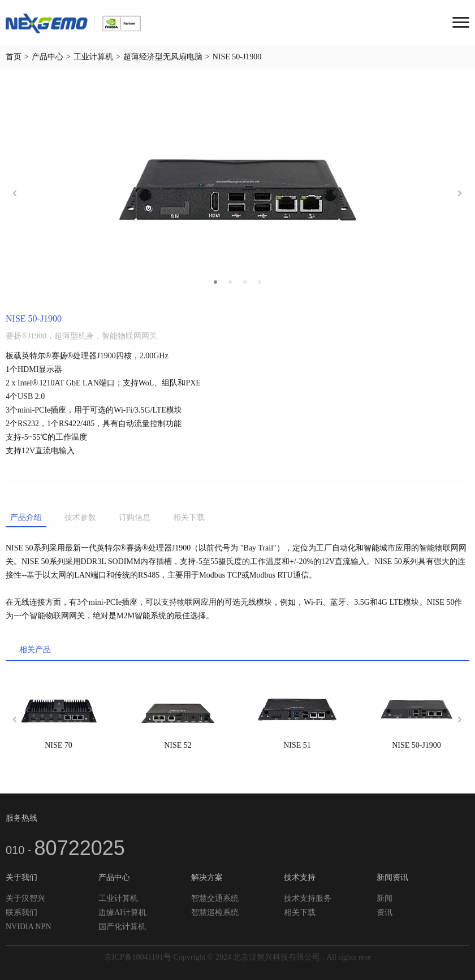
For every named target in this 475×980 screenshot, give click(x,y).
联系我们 (21, 912)
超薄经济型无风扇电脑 (163, 57)
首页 (14, 57)
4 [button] (260, 282)
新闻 (385, 898)
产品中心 (47, 57)
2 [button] (230, 282)
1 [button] (215, 282)
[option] (237, 193)
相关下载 (300, 912)
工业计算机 (93, 57)
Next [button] (460, 193)
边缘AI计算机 (122, 912)
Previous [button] (15, 193)
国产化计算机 (122, 927)
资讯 (385, 912)
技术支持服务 (308, 898)
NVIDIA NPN (29, 927)
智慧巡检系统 (215, 912)
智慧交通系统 (215, 898)
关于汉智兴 (25, 898)
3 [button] (245, 282)
